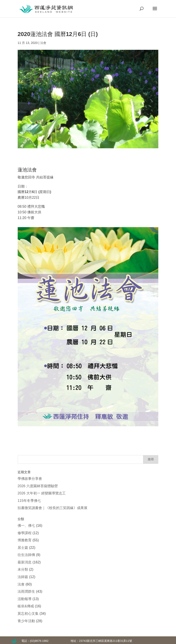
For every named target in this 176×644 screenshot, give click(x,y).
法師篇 (23, 577)
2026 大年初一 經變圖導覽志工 (42, 493)
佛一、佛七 (26, 526)
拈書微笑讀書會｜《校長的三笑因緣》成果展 (53, 508)
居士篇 (23, 548)
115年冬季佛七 (29, 501)
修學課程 (25, 533)
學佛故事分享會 (30, 479)
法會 (43, 43)
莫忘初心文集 (28, 614)
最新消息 (25, 562)
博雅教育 (25, 540)
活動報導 (25, 599)
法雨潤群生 (26, 591)
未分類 (23, 569)
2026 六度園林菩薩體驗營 (38, 486)
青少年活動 (26, 621)
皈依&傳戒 (26, 606)
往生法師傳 (26, 555)
